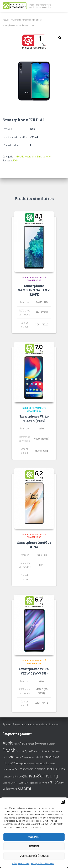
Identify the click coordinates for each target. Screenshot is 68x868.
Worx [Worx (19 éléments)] (14, 789)
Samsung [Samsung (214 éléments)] (48, 776)
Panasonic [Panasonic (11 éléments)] (8, 777)
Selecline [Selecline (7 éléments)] (6, 783)
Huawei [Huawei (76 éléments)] (9, 763)
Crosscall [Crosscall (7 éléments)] (20, 751)
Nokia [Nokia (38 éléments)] (41, 769)
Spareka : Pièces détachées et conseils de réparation (31, 725)
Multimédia (16, 20)
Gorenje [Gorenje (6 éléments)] (18, 757)
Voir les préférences (34, 856)
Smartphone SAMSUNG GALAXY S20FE (34, 290)
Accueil (6, 20)
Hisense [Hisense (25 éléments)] (45, 757)
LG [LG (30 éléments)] (48, 763)
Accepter (34, 837)
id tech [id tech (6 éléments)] (31, 764)
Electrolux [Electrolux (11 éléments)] (36, 751)
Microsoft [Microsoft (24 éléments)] (21, 769)
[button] (63, 802)
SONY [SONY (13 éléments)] (27, 783)
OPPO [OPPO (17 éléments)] (61, 769)
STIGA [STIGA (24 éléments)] (54, 782)
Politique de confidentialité (43, 864)
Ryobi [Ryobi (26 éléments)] (33, 776)
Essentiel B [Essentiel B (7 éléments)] (47, 751)
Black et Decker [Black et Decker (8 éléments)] (48, 744)
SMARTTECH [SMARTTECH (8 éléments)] (17, 783)
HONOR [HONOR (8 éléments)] (55, 757)
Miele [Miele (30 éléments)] (32, 769)
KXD (16, 161)
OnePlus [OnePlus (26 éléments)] (51, 769)
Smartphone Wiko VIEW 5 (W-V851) (34, 671)
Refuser (34, 846)
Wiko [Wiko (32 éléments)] (6, 789)
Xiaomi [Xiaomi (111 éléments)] (24, 788)
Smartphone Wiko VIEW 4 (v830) (34, 418)
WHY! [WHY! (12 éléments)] (62, 783)
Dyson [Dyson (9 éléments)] (28, 751)
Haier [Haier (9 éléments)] (37, 757)
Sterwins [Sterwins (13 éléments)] (45, 783)
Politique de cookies (21, 864)
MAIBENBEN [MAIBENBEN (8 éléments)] (8, 770)
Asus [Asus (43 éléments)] (23, 743)
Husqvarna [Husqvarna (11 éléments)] (22, 763)
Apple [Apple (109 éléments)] (8, 743)
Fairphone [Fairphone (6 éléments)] (57, 751)
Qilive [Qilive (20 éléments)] (25, 777)
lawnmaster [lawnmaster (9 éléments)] (40, 764)
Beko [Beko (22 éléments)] (38, 743)
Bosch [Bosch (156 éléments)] (9, 750)
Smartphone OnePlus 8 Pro (34, 545)
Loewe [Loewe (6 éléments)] (53, 764)
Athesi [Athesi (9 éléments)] (31, 744)
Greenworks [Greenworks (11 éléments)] (28, 757)
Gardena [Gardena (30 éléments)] (9, 757)
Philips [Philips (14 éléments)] (18, 777)
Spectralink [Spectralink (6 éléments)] (35, 783)
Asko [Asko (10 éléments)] (16, 744)
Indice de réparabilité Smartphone (32, 157)
